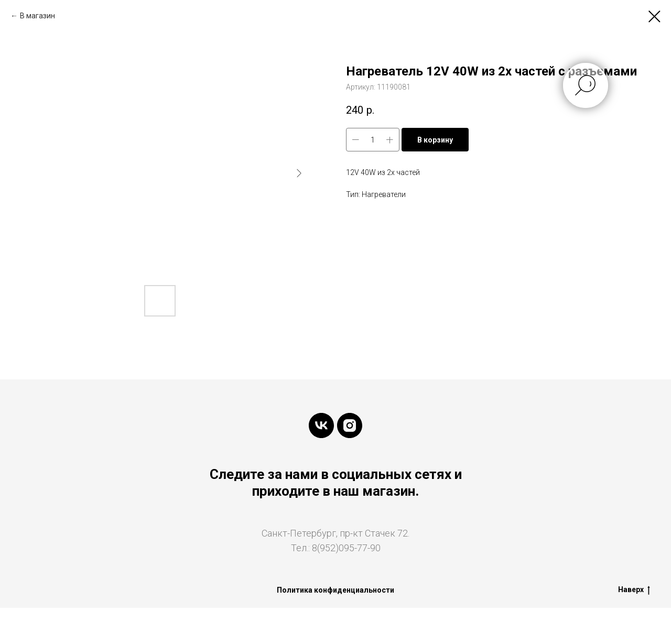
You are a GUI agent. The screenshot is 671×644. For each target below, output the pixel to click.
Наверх (634, 590)
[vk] (321, 425)
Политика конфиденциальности (335, 590)
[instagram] (350, 425)
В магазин (37, 16)
